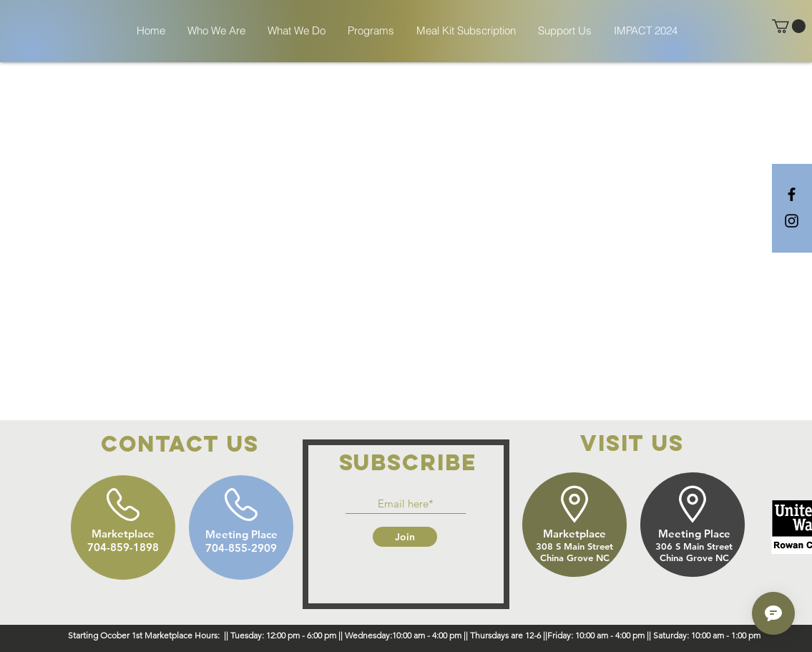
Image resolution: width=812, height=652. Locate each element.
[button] (789, 26)
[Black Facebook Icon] (792, 194)
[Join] (405, 537)
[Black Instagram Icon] (792, 221)
